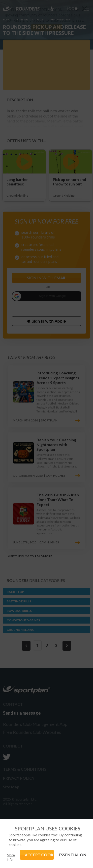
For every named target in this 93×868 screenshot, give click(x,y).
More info (11, 857)
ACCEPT (39, 855)
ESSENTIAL (73, 855)
